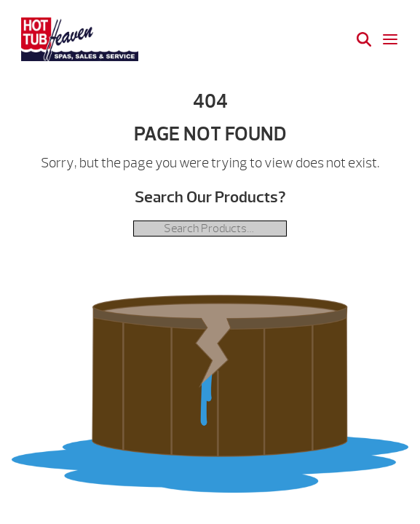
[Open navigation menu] (390, 39)
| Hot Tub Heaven (80, 39)
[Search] (364, 39)
